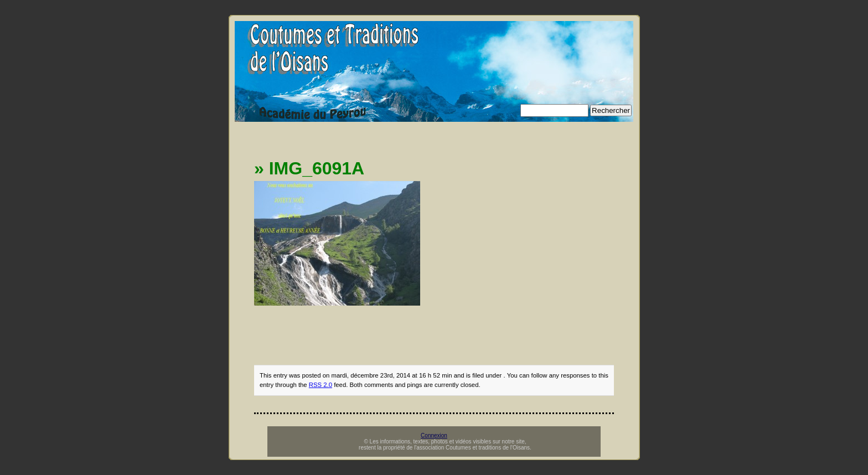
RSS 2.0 (321, 385)
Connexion (434, 435)
